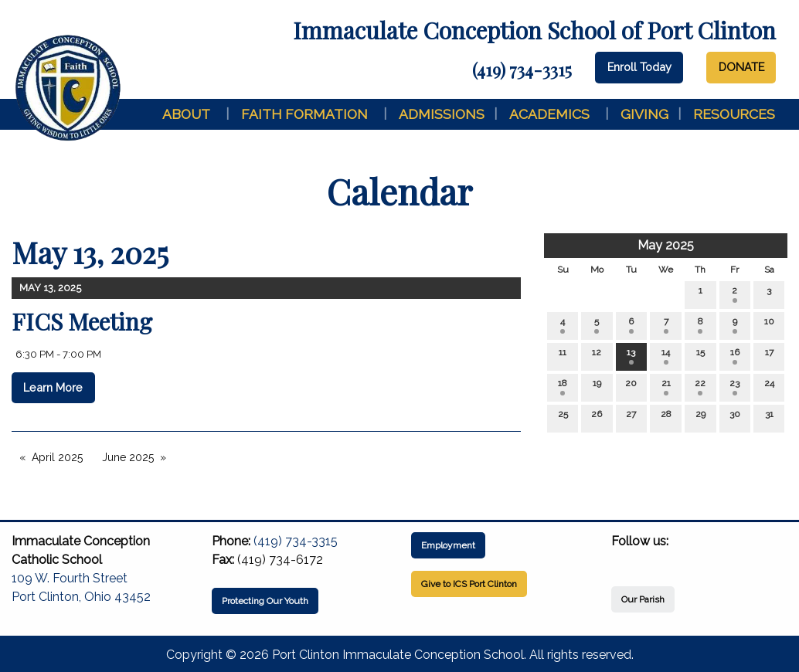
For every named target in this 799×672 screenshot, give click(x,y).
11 (563, 356)
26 (597, 417)
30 (735, 417)
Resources (734, 114)
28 (666, 417)
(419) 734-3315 (522, 70)
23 (734, 387)
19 (597, 387)
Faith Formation (304, 114)
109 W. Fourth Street (70, 578)
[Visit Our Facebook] (624, 559)
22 (700, 387)
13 (631, 356)
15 (700, 356)
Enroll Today (639, 67)
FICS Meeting (82, 321)
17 (769, 356)
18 (563, 387)
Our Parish (643, 599)
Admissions (442, 114)
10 (769, 325)
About (186, 114)
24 (769, 387)
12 (597, 356)
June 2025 (128, 457)
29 (700, 417)
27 (631, 417)
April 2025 (57, 457)
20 (631, 387)
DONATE (741, 67)
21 (666, 387)
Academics (549, 114)
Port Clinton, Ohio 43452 (81, 597)
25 (563, 417)
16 (735, 356)
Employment (448, 545)
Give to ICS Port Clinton (469, 584)
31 (769, 417)
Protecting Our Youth (265, 601)
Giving (644, 114)
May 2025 (666, 245)
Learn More (53, 387)
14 (666, 356)
